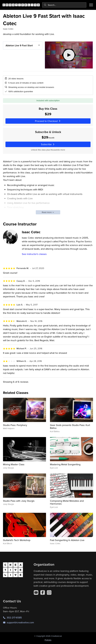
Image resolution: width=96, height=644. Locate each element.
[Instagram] (49, 593)
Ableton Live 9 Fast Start (19, 45)
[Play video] (69, 55)
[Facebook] (43, 593)
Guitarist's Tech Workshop (17, 540)
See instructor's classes (34, 254)
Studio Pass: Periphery (15, 425)
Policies (48, 640)
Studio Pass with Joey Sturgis (19, 501)
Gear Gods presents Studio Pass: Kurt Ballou (70, 427)
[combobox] (64, 5)
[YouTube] (36, 593)
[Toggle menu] (91, 5)
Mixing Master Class (14, 464)
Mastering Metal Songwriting (65, 464)
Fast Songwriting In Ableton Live (67, 540)
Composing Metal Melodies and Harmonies (67, 502)
